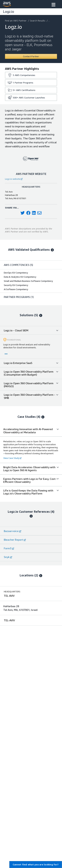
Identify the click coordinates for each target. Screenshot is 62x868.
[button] (53, 5)
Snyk (8, 557)
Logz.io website (14, 179)
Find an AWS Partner (16, 21)
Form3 (9, 548)
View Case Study (12, 458)
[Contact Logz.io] (31, 56)
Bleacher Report (15, 540)
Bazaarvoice (12, 531)
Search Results (38, 21)
